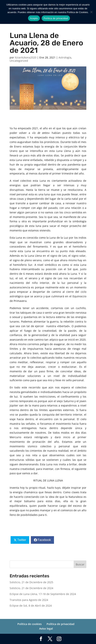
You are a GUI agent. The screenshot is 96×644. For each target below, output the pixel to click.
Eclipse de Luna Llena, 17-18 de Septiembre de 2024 (43, 594)
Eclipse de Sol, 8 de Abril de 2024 (31, 606)
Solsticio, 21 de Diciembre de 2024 (31, 588)
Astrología (65, 57)
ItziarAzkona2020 (26, 57)
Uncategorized (19, 61)
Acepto (34, 18)
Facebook (44, 540)
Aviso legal (46, 629)
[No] (91, 12)
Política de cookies (30, 624)
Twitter (22, 540)
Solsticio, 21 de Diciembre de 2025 (31, 582)
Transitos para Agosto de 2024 (29, 600)
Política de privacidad (60, 624)
